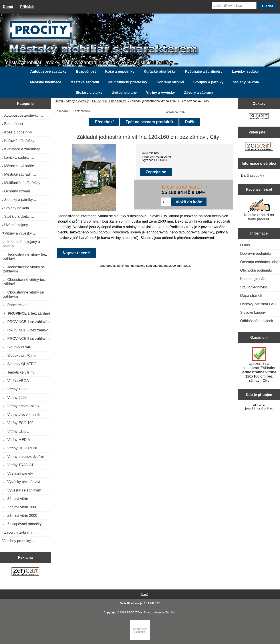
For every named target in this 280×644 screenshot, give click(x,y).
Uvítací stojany (124, 93)
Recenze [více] (259, 189)
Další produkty (252, 175)
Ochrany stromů (170, 82)
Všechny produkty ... (19, 541)
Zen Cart (171, 613)
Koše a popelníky (120, 71)
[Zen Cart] (140, 639)
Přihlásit (27, 7)
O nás (245, 245)
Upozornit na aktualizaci (259, 365)
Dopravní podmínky (256, 253)
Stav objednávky (254, 287)
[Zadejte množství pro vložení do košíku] (166, 202)
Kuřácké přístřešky (160, 71)
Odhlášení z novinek (257, 321)
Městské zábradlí (85, 82)
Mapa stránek (251, 296)
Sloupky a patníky (208, 82)
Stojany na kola (246, 82)
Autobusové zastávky (48, 71)
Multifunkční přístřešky (128, 82)
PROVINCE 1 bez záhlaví (109, 101)
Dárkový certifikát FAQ (258, 304)
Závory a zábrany (199, 93)
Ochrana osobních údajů (260, 262)
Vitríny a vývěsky (77, 101)
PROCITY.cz (134, 613)
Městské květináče (46, 82)
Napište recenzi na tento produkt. (259, 210)
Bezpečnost (86, 71)
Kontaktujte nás (253, 279)
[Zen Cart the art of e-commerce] (25, 572)
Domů (8, 7)
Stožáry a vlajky (89, 93)
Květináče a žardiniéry (204, 71)
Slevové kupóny (253, 312)
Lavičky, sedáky (245, 71)
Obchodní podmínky (256, 270)
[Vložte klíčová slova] (234, 6)
